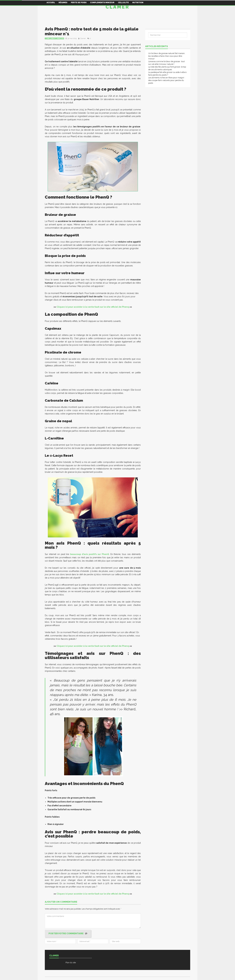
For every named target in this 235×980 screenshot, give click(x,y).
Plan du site (71, 963)
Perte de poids (79, 3)
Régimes (63, 3)
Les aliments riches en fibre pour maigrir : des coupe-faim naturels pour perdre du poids (167, 80)
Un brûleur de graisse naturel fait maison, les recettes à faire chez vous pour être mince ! (167, 56)
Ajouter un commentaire (61, 902)
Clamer (117, 7)
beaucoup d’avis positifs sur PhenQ (89, 554)
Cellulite (123, 3)
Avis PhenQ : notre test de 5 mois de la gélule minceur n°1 (92, 31)
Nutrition (138, 3)
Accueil (51, 3)
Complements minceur (102, 3)
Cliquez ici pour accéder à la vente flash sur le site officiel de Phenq (93, 307)
